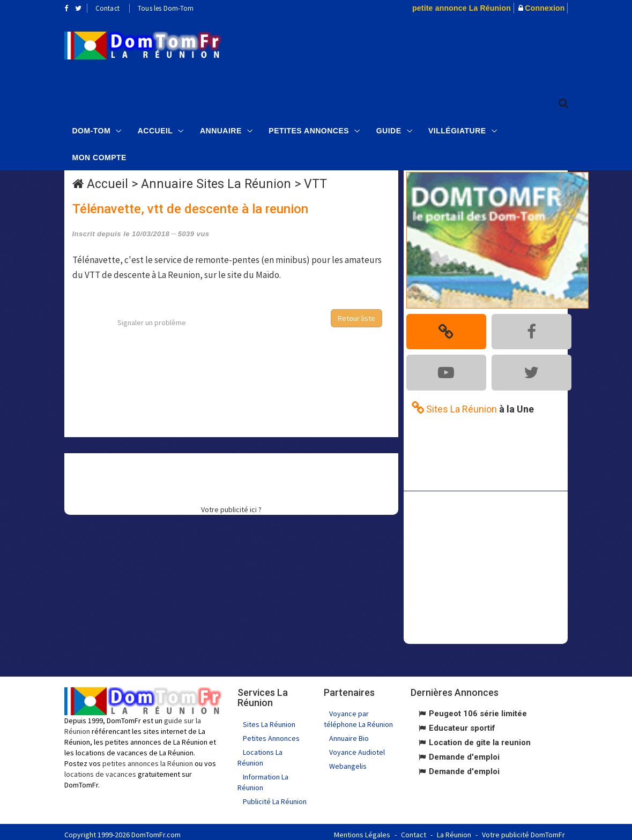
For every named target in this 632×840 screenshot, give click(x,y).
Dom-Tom (92, 129)
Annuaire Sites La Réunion (216, 184)
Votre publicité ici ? (231, 509)
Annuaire (221, 129)
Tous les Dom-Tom (166, 8)
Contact (107, 8)
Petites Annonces (309, 129)
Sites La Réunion (269, 719)
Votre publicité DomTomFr (523, 829)
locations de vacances (100, 768)
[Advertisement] (433, 51)
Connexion (545, 8)
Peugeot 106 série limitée (478, 708)
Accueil (155, 129)
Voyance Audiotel (357, 747)
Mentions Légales (362, 829)
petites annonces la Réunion (148, 757)
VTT (315, 184)
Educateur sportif (462, 723)
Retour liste (356, 318)
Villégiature (457, 129)
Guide (389, 129)
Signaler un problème (152, 322)
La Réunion (454, 829)
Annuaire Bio (349, 733)
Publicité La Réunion (275, 796)
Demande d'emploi (464, 752)
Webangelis (348, 761)
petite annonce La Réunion (462, 8)
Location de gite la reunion (480, 737)
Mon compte (99, 156)
